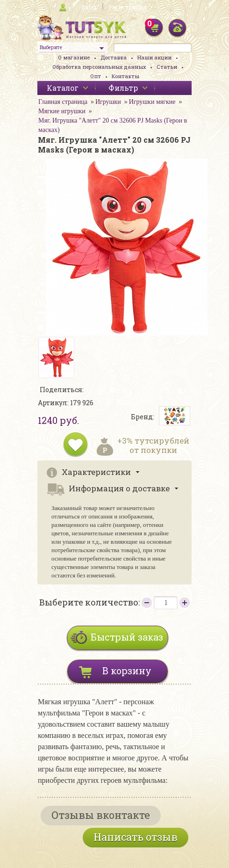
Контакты (125, 76)
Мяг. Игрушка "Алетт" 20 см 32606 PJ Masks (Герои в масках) (113, 125)
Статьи (167, 67)
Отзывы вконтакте (101, 815)
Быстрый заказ (127, 637)
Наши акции (154, 57)
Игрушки (108, 102)
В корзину (127, 671)
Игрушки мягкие (152, 102)
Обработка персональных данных (99, 67)
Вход (89, 7)
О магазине (74, 57)
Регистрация (128, 7)
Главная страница (63, 102)
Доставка (114, 57)
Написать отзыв (136, 837)
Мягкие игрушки (62, 111)
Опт (96, 76)
